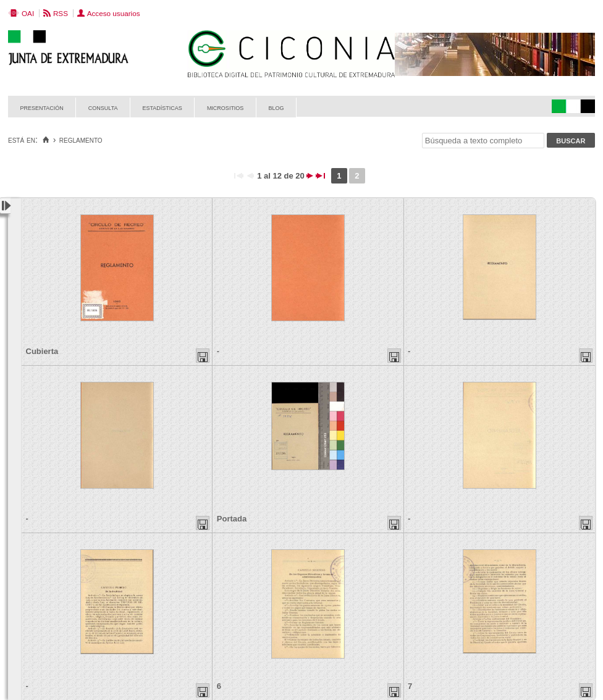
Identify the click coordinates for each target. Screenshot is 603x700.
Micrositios (226, 107)
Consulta (103, 107)
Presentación (42, 107)
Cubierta (42, 351)
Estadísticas (162, 107)
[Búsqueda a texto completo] (483, 141)
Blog (276, 107)
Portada (232, 519)
